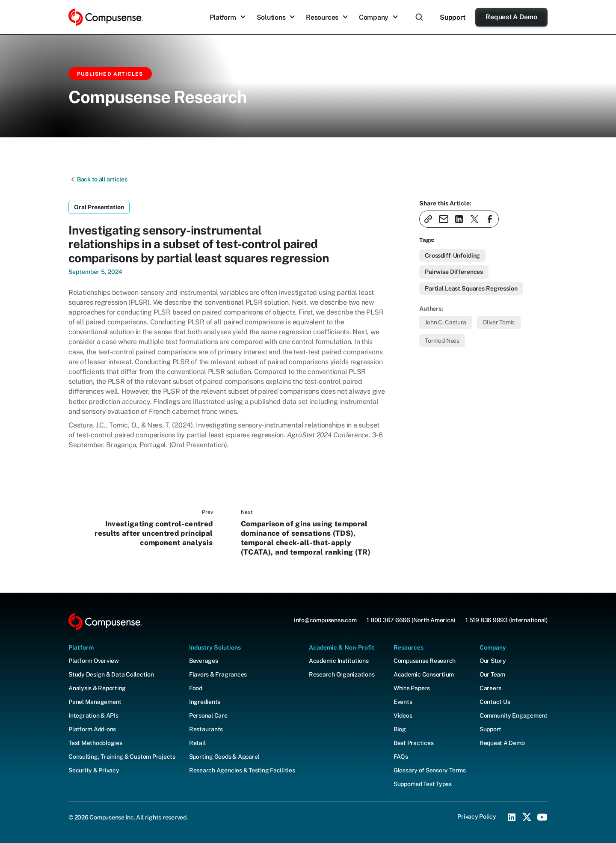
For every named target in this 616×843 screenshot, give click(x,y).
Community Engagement (514, 715)
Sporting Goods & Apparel (224, 757)
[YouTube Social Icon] (542, 817)
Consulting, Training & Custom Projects (122, 757)
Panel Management (95, 702)
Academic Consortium (424, 674)
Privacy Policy (477, 816)
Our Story (493, 661)
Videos (403, 715)
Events (403, 702)
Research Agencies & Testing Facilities (242, 770)
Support (452, 17)
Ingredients (205, 702)
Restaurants (206, 729)
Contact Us (495, 702)
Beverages (204, 661)
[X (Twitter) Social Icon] (527, 817)
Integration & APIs (93, 715)
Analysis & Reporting (97, 688)
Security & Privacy (94, 770)
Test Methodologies (95, 743)
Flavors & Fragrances (218, 674)
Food (196, 688)
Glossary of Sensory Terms (430, 770)
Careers (490, 688)
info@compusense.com (325, 620)
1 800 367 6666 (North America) (411, 620)
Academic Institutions (339, 661)
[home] (106, 17)
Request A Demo (511, 17)
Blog (400, 729)
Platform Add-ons (92, 729)
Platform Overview (94, 661)
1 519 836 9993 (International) (506, 620)
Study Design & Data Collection (111, 674)
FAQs (401, 757)
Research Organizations (342, 674)
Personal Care (208, 715)
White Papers (412, 688)
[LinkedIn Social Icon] (512, 817)
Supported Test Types (423, 784)
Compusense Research (425, 661)
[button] (228, 17)
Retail (197, 743)
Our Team (492, 674)
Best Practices (414, 743)
